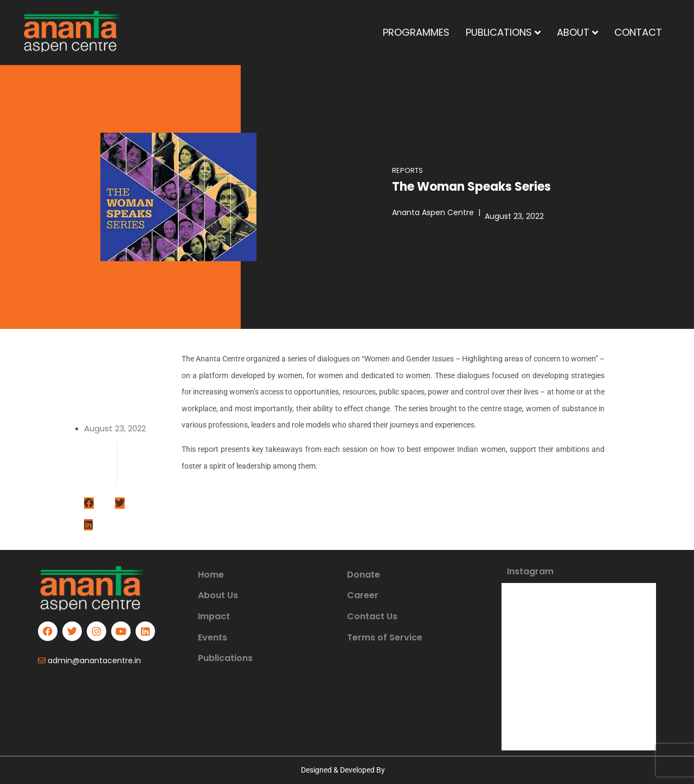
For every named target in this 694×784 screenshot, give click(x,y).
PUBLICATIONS (503, 32)
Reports (407, 170)
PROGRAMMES (416, 32)
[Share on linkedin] (88, 525)
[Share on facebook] (89, 504)
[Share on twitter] (120, 504)
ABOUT (577, 32)
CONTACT (638, 32)
